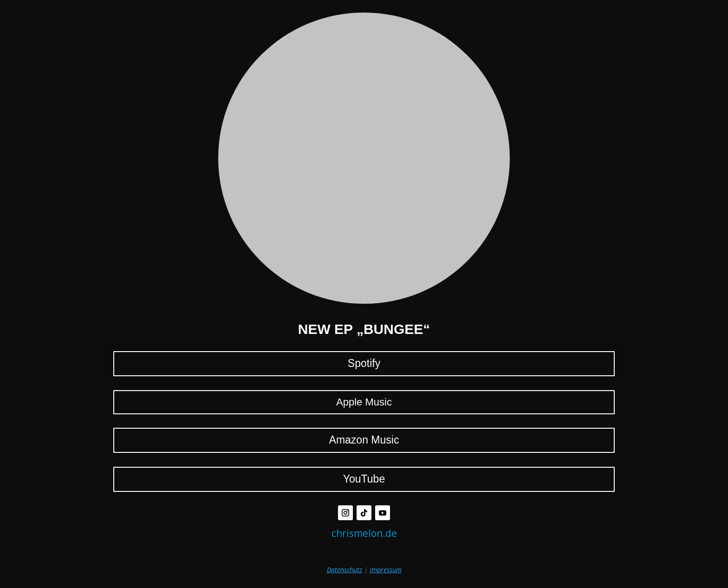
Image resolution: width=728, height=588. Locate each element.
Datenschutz (344, 570)
